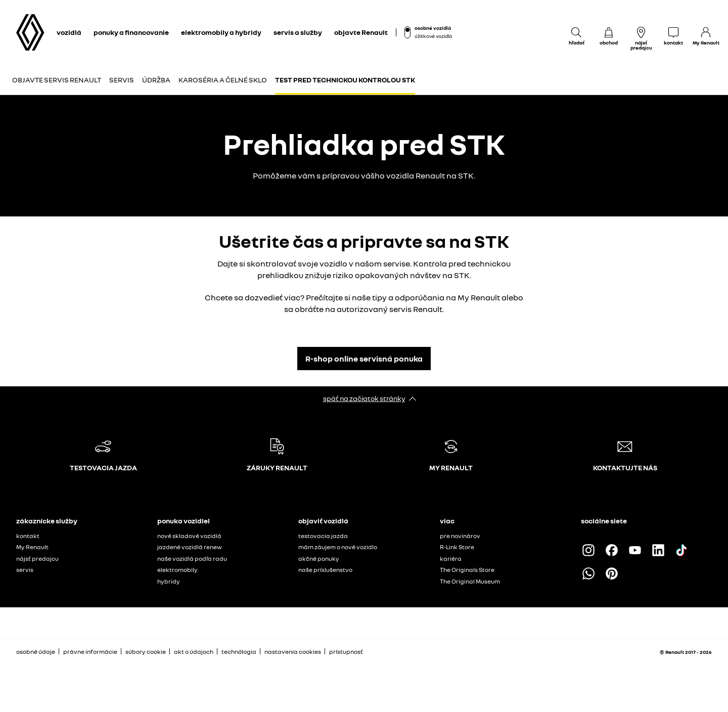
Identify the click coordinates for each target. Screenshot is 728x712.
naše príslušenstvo (325, 570)
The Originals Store (467, 570)
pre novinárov (460, 536)
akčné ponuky (319, 559)
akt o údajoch (194, 652)
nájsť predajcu (37, 559)
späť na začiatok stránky (364, 398)
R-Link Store (457, 547)
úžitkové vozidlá (433, 36)
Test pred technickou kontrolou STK (345, 80)
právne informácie (90, 652)
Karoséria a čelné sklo (223, 80)
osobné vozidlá (433, 28)
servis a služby (298, 32)
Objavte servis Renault (57, 80)
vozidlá (69, 32)
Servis (122, 80)
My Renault (32, 547)
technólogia (239, 652)
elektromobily (177, 570)
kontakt (28, 536)
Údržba (156, 80)
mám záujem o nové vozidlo (338, 547)
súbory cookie (146, 652)
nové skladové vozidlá (189, 536)
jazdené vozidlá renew (190, 547)
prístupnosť (346, 652)
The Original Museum (470, 581)
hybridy (169, 581)
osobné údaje (36, 652)
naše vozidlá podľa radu (192, 559)
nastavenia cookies (293, 652)
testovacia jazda (323, 536)
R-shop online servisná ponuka (364, 359)
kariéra (451, 559)
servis (25, 570)
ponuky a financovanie (131, 32)
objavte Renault (361, 32)
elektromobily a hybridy (221, 32)
